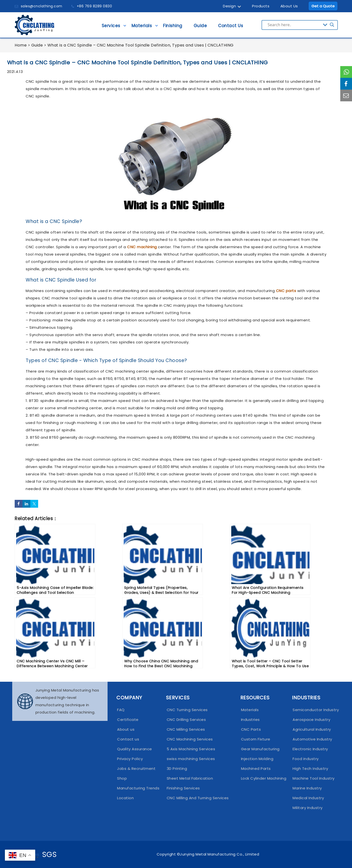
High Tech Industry (310, 768)
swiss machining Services (191, 759)
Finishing (173, 27)
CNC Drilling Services (186, 720)
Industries (250, 720)
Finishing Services (183, 788)
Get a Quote (323, 6)
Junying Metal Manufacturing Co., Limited (220, 854)
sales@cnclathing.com (42, 6)
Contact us (128, 739)
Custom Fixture (256, 739)
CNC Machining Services (190, 739)
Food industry (306, 759)
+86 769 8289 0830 (94, 6)
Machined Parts (256, 768)
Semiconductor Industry (313, 710)
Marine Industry (307, 788)
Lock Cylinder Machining (262, 778)
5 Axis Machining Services (191, 749)
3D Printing (177, 768)
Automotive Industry (312, 739)
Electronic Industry (310, 749)
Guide (200, 27)
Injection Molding (257, 759)
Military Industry (308, 808)
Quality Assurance (135, 749)
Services (111, 27)
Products (261, 6)
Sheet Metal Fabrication (190, 778)
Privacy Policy (130, 759)
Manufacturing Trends (137, 788)
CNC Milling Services (186, 729)
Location (125, 798)
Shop (122, 778)
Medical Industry (308, 798)
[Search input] (294, 25)
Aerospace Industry (311, 720)
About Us (289, 6)
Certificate (128, 720)
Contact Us (231, 27)
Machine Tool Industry (313, 778)
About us (126, 729)
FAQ (121, 710)
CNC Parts (251, 729)
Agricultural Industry (312, 729)
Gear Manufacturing (260, 749)
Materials (142, 27)
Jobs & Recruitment (136, 768)
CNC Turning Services (187, 710)
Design (232, 6)
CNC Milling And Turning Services (198, 798)
